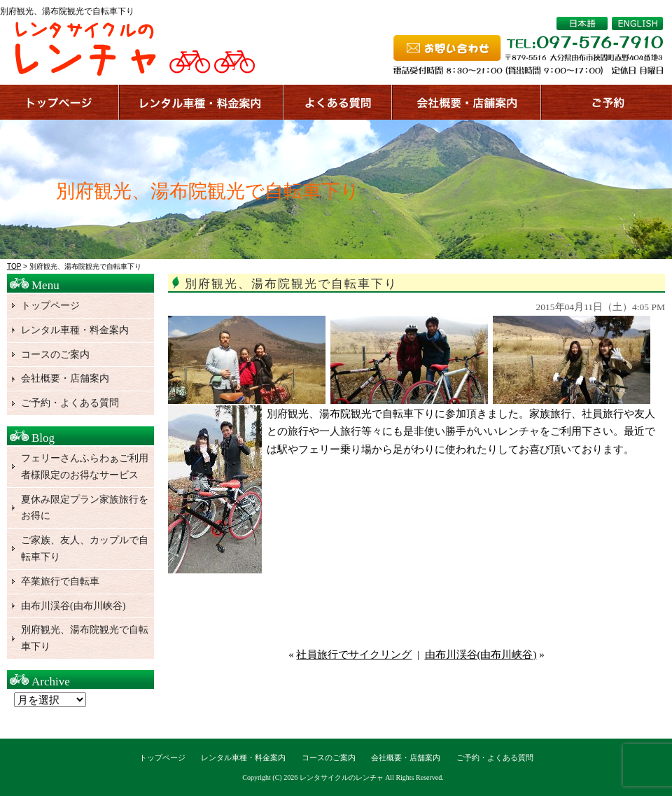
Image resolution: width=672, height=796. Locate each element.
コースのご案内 (55, 355)
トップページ (60, 102)
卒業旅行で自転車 (60, 581)
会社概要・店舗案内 (65, 378)
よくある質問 (338, 102)
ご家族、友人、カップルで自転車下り (85, 549)
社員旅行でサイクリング (354, 655)
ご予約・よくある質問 (70, 403)
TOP (14, 266)
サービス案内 (202, 102)
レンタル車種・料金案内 (75, 330)
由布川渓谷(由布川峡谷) (481, 655)
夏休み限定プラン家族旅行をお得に (85, 508)
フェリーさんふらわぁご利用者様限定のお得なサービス (85, 467)
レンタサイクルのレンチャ (342, 777)
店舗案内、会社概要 (467, 102)
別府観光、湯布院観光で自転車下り (85, 638)
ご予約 (607, 102)
